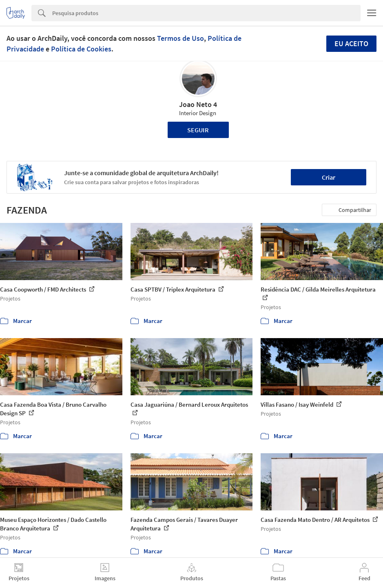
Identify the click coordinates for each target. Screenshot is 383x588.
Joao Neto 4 (198, 104)
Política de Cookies (81, 49)
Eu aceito (351, 43)
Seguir (198, 130)
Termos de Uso (180, 38)
